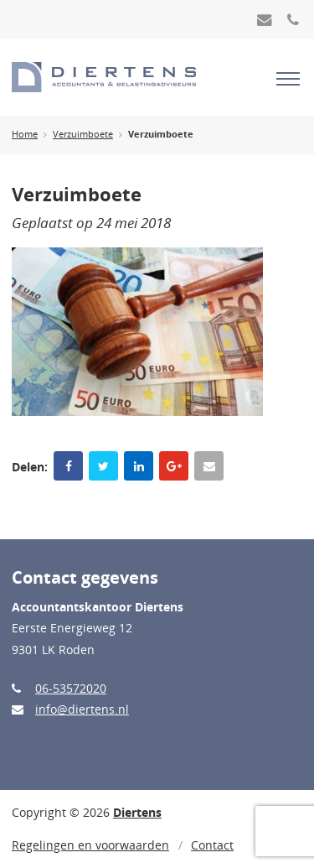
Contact (212, 845)
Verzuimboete (83, 134)
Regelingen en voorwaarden (90, 845)
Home (25, 134)
